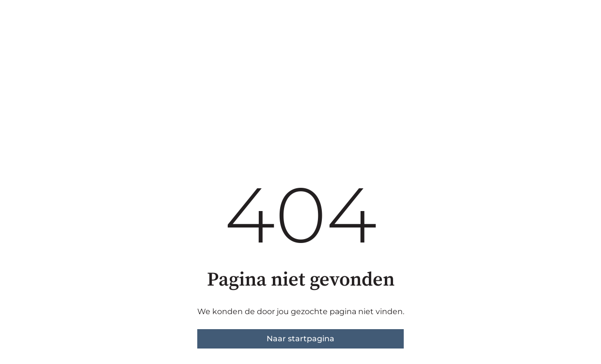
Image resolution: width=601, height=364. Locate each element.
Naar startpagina (300, 339)
